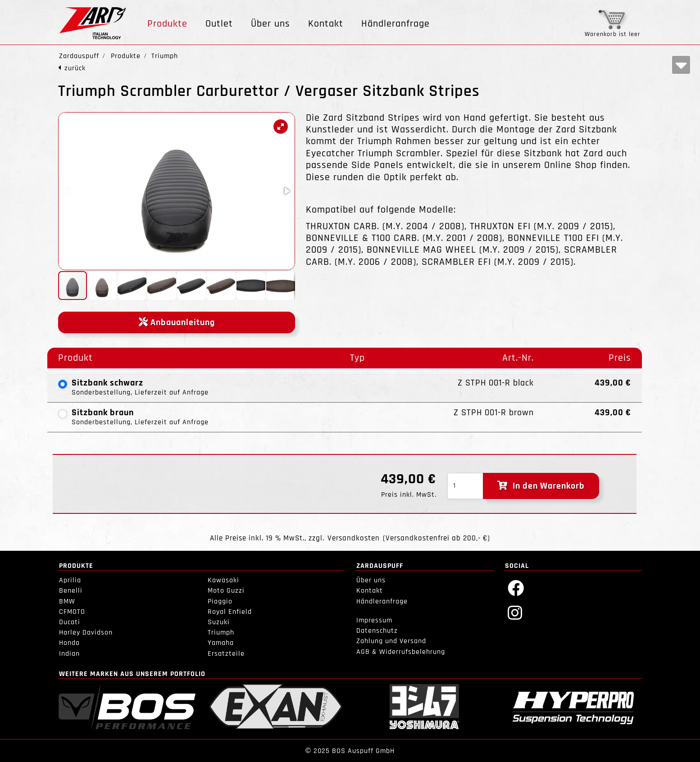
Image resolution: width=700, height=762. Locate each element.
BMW (67, 601)
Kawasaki (223, 580)
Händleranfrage (395, 24)
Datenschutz (377, 631)
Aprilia (70, 580)
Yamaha (221, 643)
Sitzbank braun (103, 413)
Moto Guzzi (226, 591)
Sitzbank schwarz (107, 383)
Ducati (70, 622)
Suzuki (219, 622)
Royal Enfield (230, 612)
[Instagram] (515, 612)
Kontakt (326, 24)
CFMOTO (72, 612)
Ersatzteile (226, 654)
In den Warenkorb (541, 486)
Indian (69, 654)
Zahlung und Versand (391, 641)
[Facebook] (516, 587)
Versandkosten (354, 538)
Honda (69, 643)
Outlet (219, 24)
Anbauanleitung (177, 322)
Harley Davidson (86, 633)
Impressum (374, 620)
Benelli (71, 591)
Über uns (270, 24)
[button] (281, 127)
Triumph (221, 633)
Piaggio (220, 601)
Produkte (167, 24)
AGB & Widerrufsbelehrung (401, 652)
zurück (75, 68)
